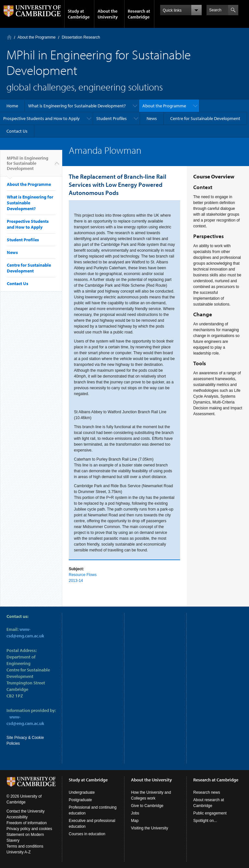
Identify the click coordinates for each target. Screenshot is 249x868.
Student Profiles (112, 118)
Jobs (135, 813)
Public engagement (210, 813)
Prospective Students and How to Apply (41, 118)
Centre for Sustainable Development (205, 118)
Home (9, 37)
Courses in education (87, 834)
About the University (108, 14)
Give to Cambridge (147, 806)
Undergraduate (82, 792)
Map (135, 821)
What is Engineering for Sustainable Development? (77, 106)
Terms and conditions (25, 846)
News (152, 118)
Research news (207, 792)
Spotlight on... (205, 821)
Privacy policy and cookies (29, 829)
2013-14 (76, 581)
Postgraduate (80, 800)
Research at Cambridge (139, 14)
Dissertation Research (81, 37)
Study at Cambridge (79, 14)
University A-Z (19, 852)
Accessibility (17, 817)
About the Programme (36, 37)
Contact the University (25, 811)
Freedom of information (27, 823)
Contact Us (17, 131)
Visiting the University (150, 828)
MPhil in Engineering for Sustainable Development (28, 166)
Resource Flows (83, 575)
